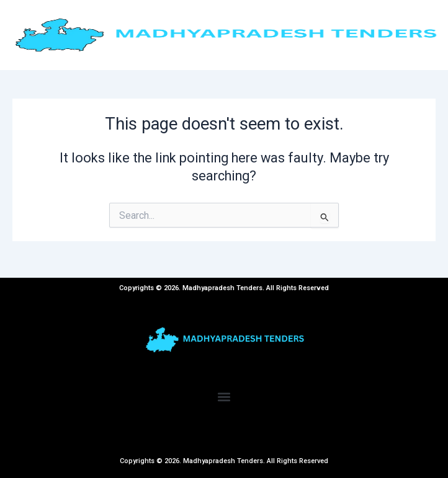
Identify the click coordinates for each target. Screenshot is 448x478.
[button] (224, 397)
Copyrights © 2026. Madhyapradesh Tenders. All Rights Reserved (224, 461)
